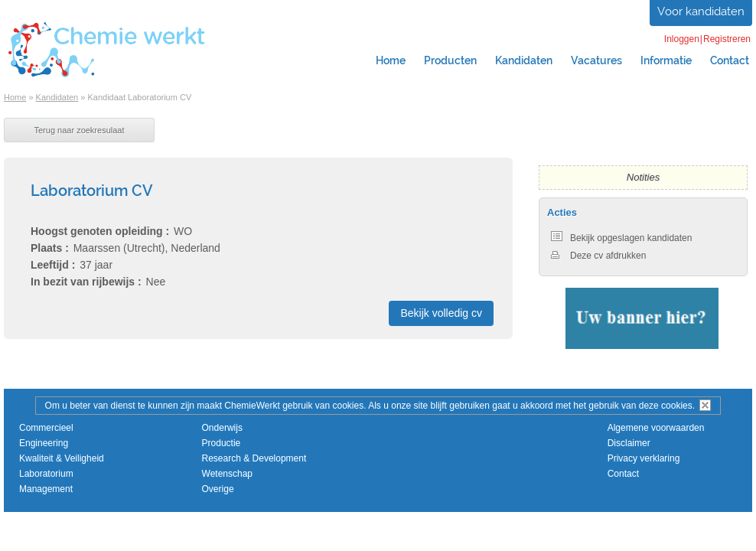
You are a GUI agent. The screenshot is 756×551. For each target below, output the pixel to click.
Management (46, 489)
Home (391, 60)
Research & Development (254, 458)
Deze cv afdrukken (598, 256)
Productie (222, 443)
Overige (218, 489)
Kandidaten (524, 60)
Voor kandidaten (701, 11)
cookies (677, 406)
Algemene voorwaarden (656, 428)
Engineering (44, 443)
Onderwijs (222, 428)
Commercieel (46, 428)
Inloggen (682, 39)
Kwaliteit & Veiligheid (62, 458)
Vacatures (596, 60)
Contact (623, 474)
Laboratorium (46, 474)
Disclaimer (629, 443)
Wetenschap (228, 474)
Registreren (727, 39)
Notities (643, 177)
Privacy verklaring (644, 458)
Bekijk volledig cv (441, 313)
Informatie (666, 60)
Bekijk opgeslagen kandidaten (621, 238)
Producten (450, 60)
